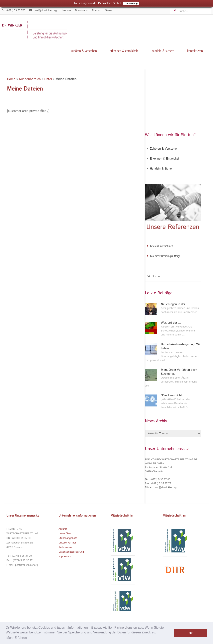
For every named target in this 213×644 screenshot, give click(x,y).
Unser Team (65, 534)
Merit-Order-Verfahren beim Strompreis (179, 372)
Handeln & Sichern (163, 51)
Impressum (65, 557)
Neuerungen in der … (175, 304)
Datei (48, 79)
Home (11, 79)
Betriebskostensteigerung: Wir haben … (181, 346)
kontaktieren (195, 51)
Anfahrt (63, 529)
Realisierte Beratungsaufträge (165, 256)
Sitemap (96, 10)
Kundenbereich (30, 79)
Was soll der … (171, 323)
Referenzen (65, 547)
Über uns (66, 10)
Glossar (109, 10)
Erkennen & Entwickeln (124, 51)
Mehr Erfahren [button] (17, 638)
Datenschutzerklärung (71, 552)
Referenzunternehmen (162, 246)
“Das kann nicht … (173, 395)
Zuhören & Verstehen (84, 51)
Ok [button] (191, 633)
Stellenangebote (68, 538)
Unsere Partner (67, 543)
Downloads (81, 10)
